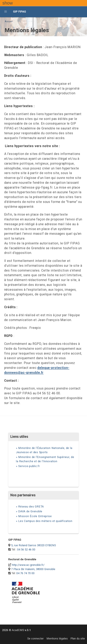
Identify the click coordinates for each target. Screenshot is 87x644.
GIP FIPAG (20, 12)
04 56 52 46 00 (26, 549)
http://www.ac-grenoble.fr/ (28, 565)
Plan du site (78, 638)
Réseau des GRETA (31, 506)
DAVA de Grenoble (30, 511)
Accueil (9, 21)
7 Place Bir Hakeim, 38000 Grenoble (33, 569)
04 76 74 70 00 (25, 573)
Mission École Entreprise (35, 516)
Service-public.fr (29, 466)
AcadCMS (21, 630)
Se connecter (35, 638)
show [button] (8, 3)
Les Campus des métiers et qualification (45, 521)
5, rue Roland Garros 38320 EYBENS (33, 545)
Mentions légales (57, 638)
